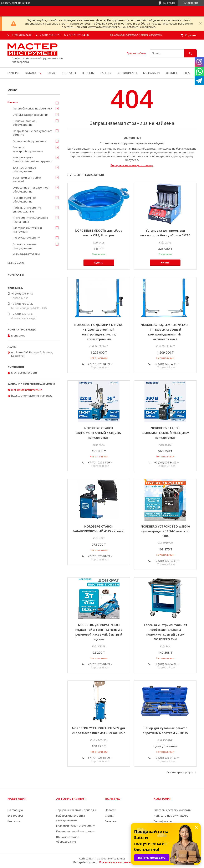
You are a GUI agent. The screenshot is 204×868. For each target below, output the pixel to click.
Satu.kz (121, 859)
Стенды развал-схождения (30, 115)
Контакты (14, 821)
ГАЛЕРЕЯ (106, 73)
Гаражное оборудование (29, 141)
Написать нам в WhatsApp (171, 816)
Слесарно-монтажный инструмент (27, 230)
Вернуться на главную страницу (132, 165)
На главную (15, 810)
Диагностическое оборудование (24, 169)
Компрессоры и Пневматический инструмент (32, 159)
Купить (99, 263)
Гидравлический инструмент (75, 826)
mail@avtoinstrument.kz (27, 390)
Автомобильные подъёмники (32, 108)
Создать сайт (9, 3)
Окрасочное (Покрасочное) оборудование (31, 189)
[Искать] (190, 53)
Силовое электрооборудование (28, 149)
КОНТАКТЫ (69, 73)
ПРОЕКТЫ (88, 73)
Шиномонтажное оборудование (24, 123)
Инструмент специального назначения (30, 220)
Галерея (110, 821)
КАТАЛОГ (31, 73)
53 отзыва (169, 3)
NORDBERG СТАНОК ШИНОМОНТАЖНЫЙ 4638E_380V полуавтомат (165, 433)
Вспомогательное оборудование (25, 246)
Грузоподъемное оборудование (24, 200)
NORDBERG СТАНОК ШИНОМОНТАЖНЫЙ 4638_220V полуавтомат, (99, 433)
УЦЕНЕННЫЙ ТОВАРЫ (26, 254)
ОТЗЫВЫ (171, 73)
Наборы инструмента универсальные (27, 210)
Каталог (13, 102)
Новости (111, 810)
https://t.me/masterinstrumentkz (32, 396)
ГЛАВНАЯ (13, 73)
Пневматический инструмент (76, 831)
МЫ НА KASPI (151, 73)
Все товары (15, 816)
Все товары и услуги (180, 772)
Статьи (110, 816)
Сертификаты (163, 821)
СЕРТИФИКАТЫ (127, 73)
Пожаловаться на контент (115, 862)
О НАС (52, 73)
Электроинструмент (26, 238)
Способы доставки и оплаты (172, 810)
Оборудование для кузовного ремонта (33, 133)
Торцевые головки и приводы (76, 810)
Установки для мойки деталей (27, 179)
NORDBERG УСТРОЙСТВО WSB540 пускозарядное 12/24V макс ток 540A (165, 531)
